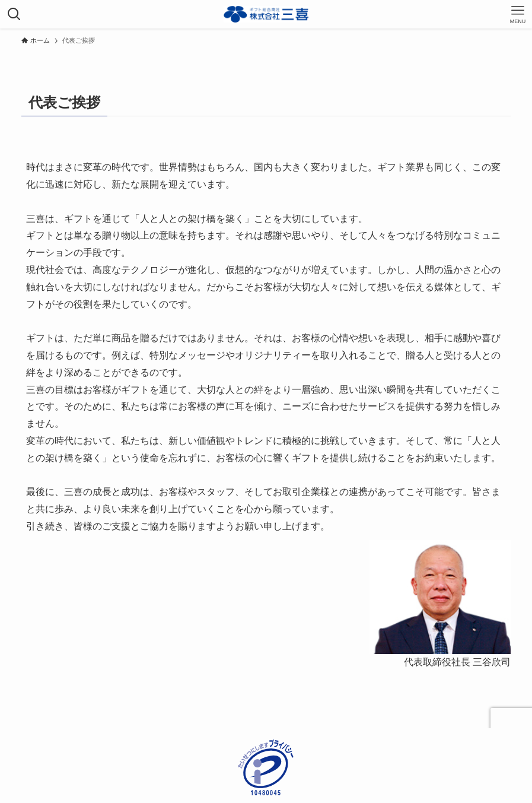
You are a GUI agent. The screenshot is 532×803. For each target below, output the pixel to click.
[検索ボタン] (14, 14)
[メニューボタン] (518, 14)
